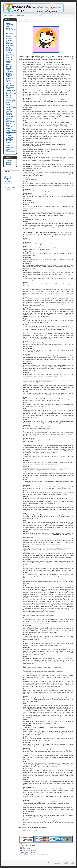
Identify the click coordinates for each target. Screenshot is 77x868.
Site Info (12, 16)
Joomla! (58, 863)
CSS (73, 863)
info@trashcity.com (29, 852)
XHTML (66, 863)
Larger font (7, 187)
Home (5, 16)
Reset (8, 189)
